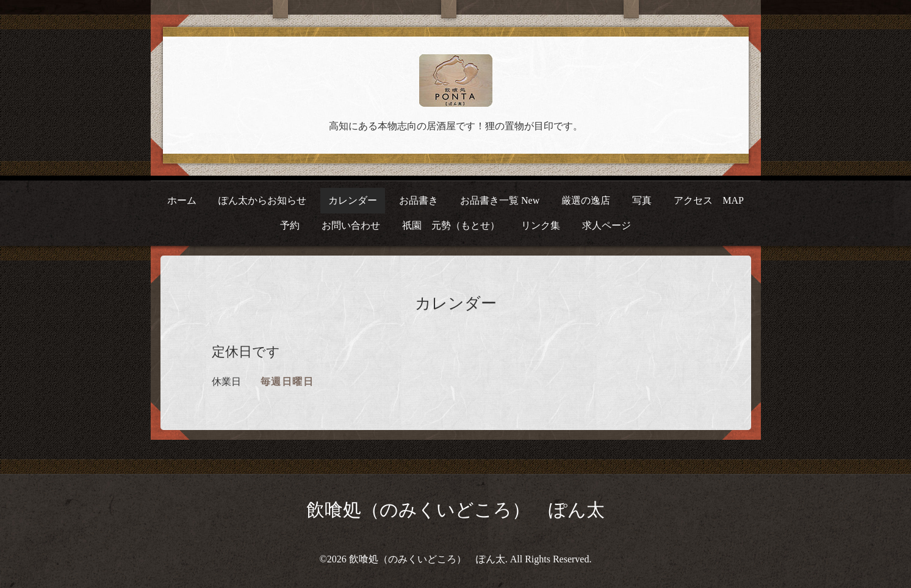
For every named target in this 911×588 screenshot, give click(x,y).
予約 (290, 225)
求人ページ (607, 225)
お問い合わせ (351, 225)
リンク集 (541, 225)
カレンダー (353, 200)
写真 (642, 200)
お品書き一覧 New (500, 200)
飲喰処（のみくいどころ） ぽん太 (455, 510)
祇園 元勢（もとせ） (451, 225)
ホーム (182, 200)
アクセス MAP (709, 200)
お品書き (419, 200)
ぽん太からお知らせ (262, 200)
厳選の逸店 (586, 200)
